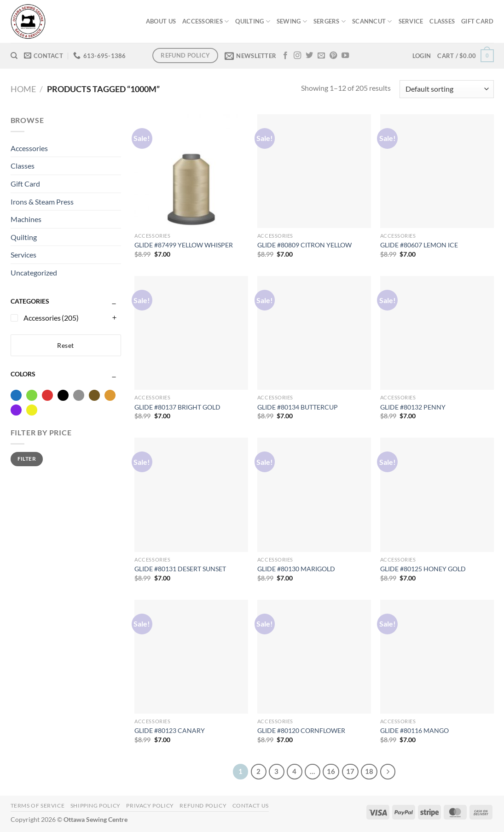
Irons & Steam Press (42, 202)
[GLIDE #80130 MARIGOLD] (314, 495)
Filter (27, 459)
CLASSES (442, 21)
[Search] (14, 56)
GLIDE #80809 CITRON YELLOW (304, 245)
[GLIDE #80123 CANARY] (191, 657)
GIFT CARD (477, 21)
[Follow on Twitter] (309, 56)
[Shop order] (446, 89)
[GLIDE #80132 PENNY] (437, 333)
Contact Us (251, 806)
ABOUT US (161, 21)
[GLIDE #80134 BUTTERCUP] (314, 333)
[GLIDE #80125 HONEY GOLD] (437, 495)
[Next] (388, 772)
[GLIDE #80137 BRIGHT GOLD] (191, 333)
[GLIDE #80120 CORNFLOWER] (314, 657)
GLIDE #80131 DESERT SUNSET (180, 569)
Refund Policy (203, 806)
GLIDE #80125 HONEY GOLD (423, 569)
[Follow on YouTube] (345, 56)
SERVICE (411, 21)
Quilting (24, 237)
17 (350, 771)
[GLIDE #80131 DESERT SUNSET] (191, 495)
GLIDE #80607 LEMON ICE (419, 245)
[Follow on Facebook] (285, 56)
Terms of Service (38, 806)
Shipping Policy (96, 806)
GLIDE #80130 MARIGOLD (296, 569)
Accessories (29, 148)
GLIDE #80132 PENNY (413, 407)
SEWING (292, 21)
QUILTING (253, 21)
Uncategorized (34, 272)
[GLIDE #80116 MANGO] (437, 657)
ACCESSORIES (206, 21)
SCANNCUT (372, 21)
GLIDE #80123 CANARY (170, 730)
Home (23, 89)
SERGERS (330, 21)
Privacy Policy (150, 806)
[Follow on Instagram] (297, 56)
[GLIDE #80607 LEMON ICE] (437, 171)
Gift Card (25, 184)
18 (369, 771)
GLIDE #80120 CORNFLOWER (301, 730)
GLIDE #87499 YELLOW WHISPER (184, 245)
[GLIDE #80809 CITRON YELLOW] (314, 171)
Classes (23, 166)
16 (331, 771)
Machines (26, 219)
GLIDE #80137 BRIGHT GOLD (177, 407)
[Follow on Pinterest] (333, 56)
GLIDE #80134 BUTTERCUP (298, 407)
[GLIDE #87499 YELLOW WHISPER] (191, 171)
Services (23, 255)
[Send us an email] (321, 56)
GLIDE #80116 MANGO (414, 730)
